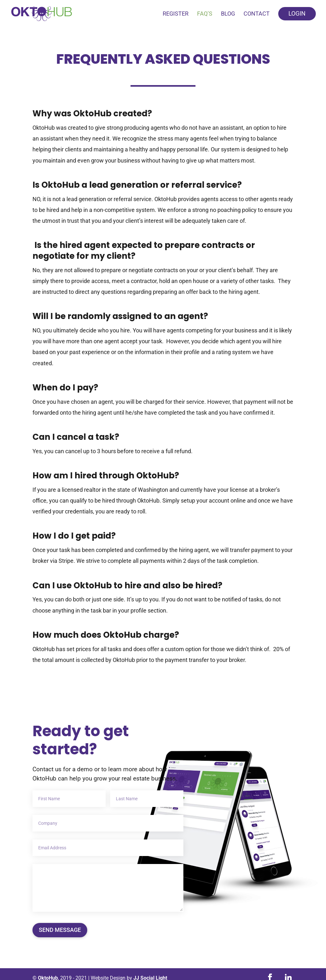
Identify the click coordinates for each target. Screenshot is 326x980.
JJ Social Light (150, 970)
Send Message (60, 930)
